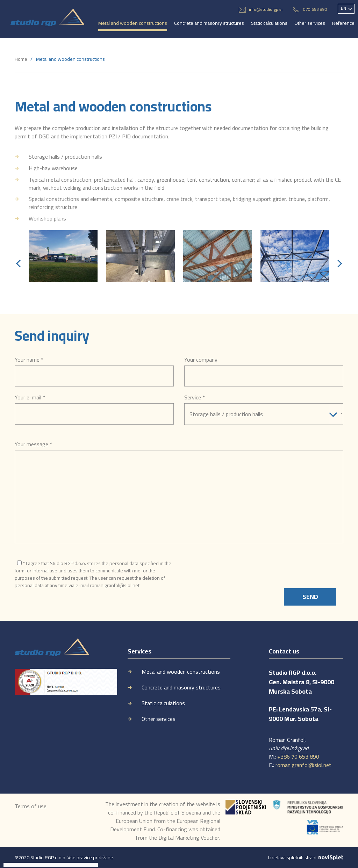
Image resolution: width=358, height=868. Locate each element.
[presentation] (237, 574)
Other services (310, 23)
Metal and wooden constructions (133, 23)
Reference (343, 23)
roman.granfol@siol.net (303, 765)
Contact (106, 41)
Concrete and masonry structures (209, 23)
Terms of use (31, 806)
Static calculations (269, 23)
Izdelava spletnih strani (306, 858)
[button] (18, 263)
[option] (63, 256)
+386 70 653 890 (298, 757)
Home (21, 59)
